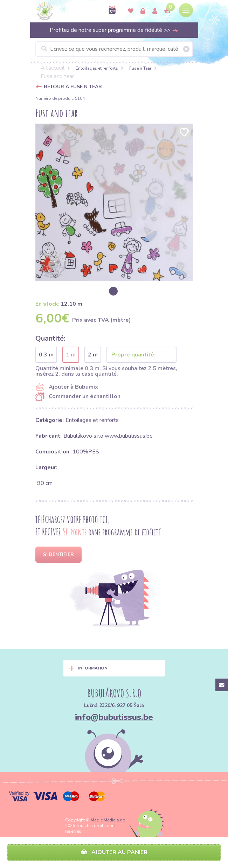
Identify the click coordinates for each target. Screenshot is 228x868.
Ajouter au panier (114, 852)
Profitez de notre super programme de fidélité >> (114, 30)
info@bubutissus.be (114, 717)
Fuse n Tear (140, 68)
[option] (114, 202)
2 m (93, 355)
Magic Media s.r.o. (109, 820)
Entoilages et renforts (97, 68)
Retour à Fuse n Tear (73, 87)
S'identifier (58, 554)
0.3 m (46, 355)
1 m (71, 355)
